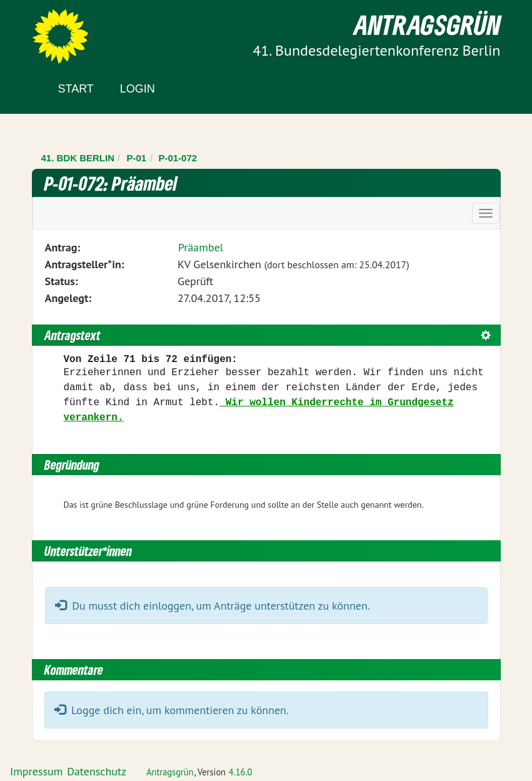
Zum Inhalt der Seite (56, 31)
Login (138, 89)
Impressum (36, 771)
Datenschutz (97, 771)
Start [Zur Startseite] (76, 89)
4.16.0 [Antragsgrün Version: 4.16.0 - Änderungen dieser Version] (241, 772)
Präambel (201, 247)
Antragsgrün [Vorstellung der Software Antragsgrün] (170, 772)
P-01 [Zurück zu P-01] (136, 158)
